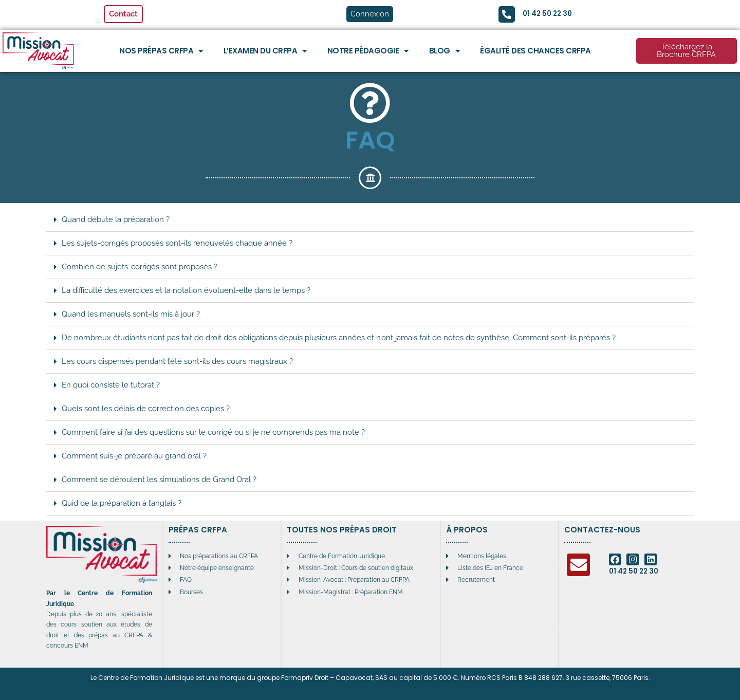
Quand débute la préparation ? (116, 219)
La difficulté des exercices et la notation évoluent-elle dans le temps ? (186, 290)
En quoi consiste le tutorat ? (111, 385)
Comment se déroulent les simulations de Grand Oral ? (159, 480)
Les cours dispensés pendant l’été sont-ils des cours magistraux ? (177, 361)
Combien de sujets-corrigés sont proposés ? (140, 267)
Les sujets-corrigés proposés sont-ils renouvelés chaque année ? (177, 243)
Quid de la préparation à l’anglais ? (122, 503)
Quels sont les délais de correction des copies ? (146, 409)
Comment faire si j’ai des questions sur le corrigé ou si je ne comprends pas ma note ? (213, 432)
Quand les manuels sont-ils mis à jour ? (131, 314)
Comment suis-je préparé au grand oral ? (134, 456)
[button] (370, 220)
